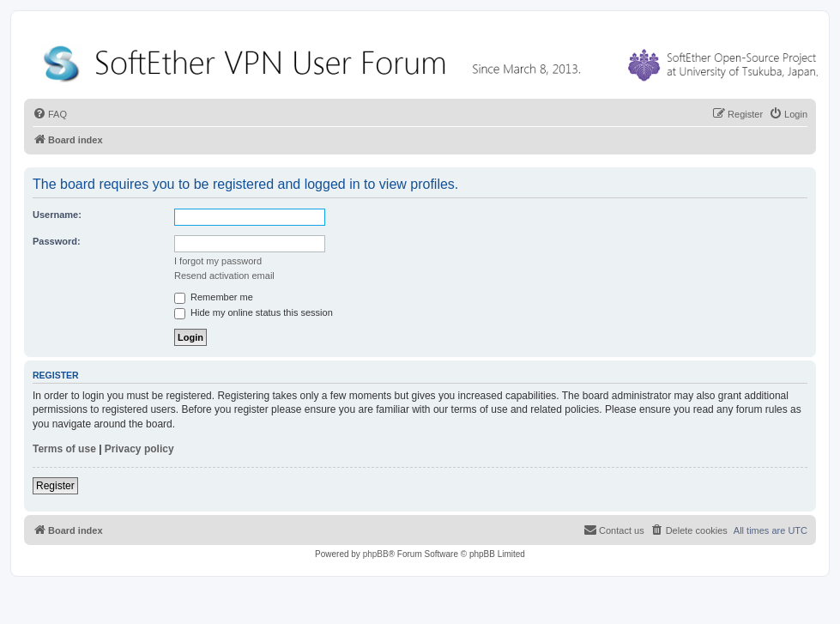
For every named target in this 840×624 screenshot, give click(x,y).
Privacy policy (139, 449)
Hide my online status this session (254, 312)
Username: (57, 215)
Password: (57, 241)
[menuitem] (50, 114)
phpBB (376, 554)
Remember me (214, 297)
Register (55, 486)
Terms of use (64, 449)
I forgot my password (218, 261)
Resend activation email (224, 276)
